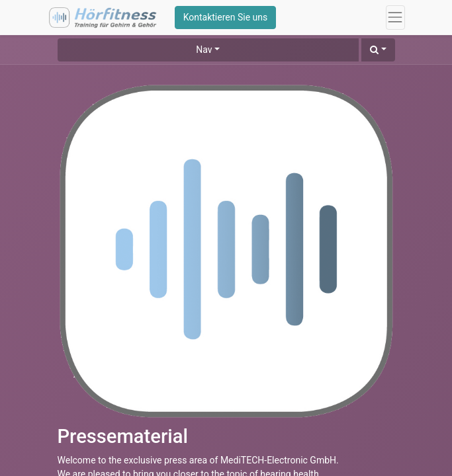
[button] (378, 50)
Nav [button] (204, 50)
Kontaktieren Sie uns (226, 17)
